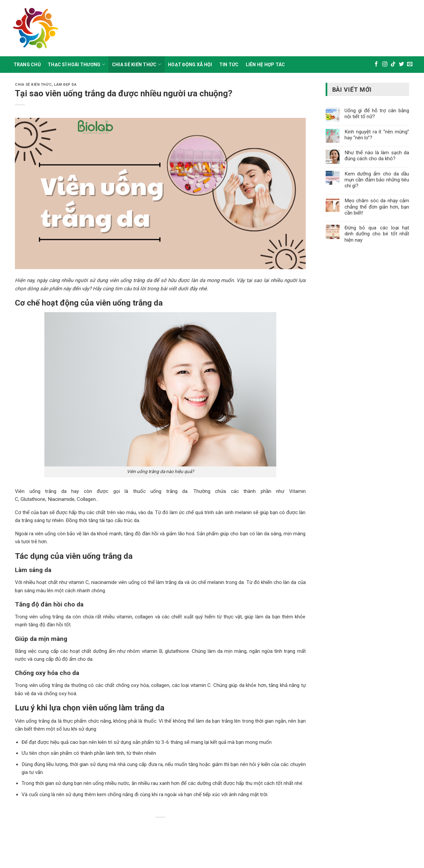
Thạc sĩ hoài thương (76, 64)
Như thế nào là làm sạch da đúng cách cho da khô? (377, 156)
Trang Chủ (27, 65)
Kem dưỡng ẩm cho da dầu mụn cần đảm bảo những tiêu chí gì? (377, 180)
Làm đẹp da (65, 85)
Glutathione (32, 499)
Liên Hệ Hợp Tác (265, 65)
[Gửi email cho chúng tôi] (410, 64)
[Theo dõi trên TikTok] (393, 64)
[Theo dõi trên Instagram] (385, 64)
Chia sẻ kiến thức (136, 64)
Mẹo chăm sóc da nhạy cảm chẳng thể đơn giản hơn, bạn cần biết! (377, 207)
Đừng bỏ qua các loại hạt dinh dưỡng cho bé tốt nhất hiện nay (377, 234)
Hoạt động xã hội (190, 65)
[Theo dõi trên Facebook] (376, 64)
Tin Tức (229, 65)
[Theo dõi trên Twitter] (401, 64)
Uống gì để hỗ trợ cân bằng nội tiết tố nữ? (377, 114)
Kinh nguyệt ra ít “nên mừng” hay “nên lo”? (377, 135)
